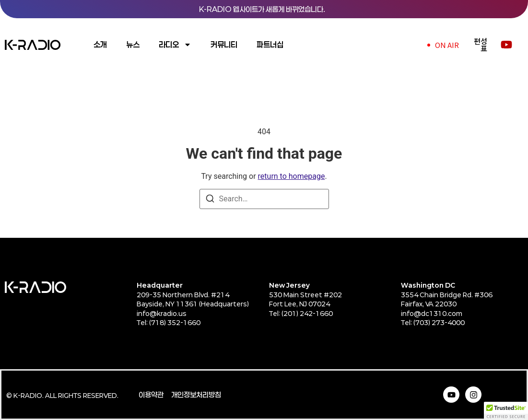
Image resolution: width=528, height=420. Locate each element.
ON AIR (447, 45)
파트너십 (270, 44)
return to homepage (292, 176)
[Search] (210, 200)
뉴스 (133, 44)
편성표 (481, 45)
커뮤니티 (224, 44)
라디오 (175, 45)
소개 (100, 44)
